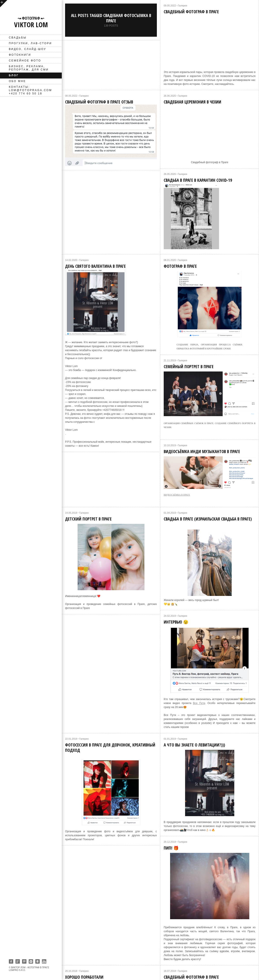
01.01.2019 (170, 739)
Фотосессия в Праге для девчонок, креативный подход (110, 748)
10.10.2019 (170, 445)
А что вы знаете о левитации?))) (194, 745)
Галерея (182, 6)
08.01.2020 (170, 260)
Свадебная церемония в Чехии (192, 102)
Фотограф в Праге (180, 266)
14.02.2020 (71, 260)
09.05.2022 (170, 6)
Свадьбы (18, 38)
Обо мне (17, 81)
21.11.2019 (170, 360)
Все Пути (199, 703)
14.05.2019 (71, 513)
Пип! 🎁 (171, 848)
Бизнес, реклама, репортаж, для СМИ (29, 68)
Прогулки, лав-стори (30, 43)
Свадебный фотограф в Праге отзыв (99, 102)
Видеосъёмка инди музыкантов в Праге (202, 452)
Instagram (31, 961)
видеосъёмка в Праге (177, 495)
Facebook (11, 961)
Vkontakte (38, 961)
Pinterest (24, 961)
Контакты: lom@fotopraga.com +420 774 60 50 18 (30, 90)
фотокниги (20, 55)
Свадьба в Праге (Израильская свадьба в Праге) (208, 519)
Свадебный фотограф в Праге (191, 12)
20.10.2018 (71, 971)
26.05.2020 (170, 174)
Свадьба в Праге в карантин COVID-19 (198, 180)
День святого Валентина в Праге (95, 266)
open (4, 4)
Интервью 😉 (176, 622)
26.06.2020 (170, 96)
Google (18, 961)
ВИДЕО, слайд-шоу (27, 49)
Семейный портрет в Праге (189, 367)
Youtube (44, 961)
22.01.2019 (71, 739)
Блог (14, 75)
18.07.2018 (170, 971)
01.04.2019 (170, 513)
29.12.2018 (170, 842)
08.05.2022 (71, 96)
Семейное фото (25, 61)
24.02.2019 (170, 616)
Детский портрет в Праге (88, 519)
